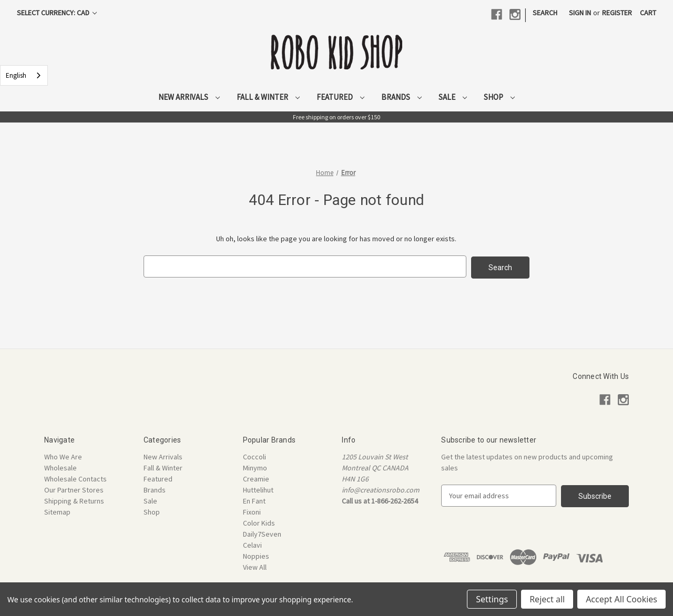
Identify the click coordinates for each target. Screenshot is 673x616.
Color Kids (259, 522)
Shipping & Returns (74, 500)
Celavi (252, 544)
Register (617, 13)
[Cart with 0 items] (648, 13)
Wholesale (60, 467)
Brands (401, 97)
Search (545, 13)
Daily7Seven (262, 533)
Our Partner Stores (74, 489)
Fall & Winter (268, 97)
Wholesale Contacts (75, 478)
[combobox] (24, 75)
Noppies (256, 555)
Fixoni (252, 511)
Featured (340, 97)
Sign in (580, 13)
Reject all (547, 599)
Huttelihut (258, 489)
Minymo (255, 467)
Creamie (256, 478)
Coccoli (254, 456)
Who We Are (63, 456)
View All (255, 566)
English (16, 75)
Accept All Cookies (621, 599)
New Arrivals (189, 97)
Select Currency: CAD (57, 13)
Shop (499, 97)
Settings (492, 599)
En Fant (254, 500)
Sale (453, 97)
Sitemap (57, 511)
